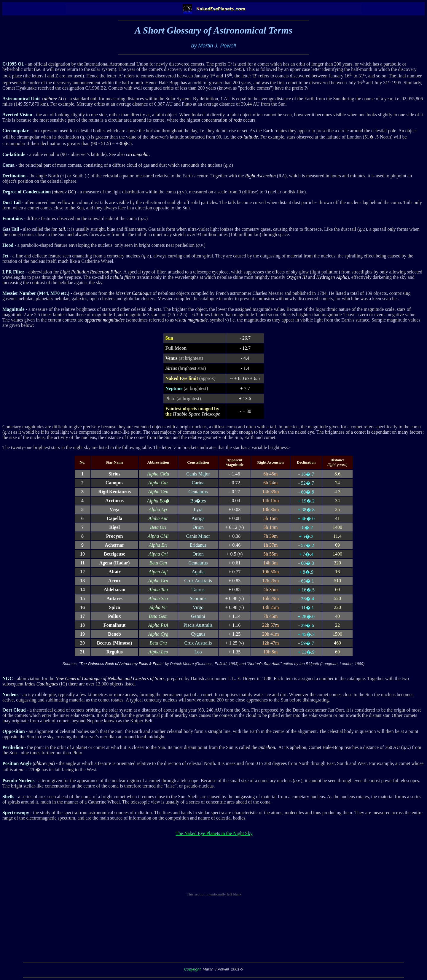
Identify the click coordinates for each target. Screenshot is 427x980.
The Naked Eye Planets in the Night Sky (214, 833)
